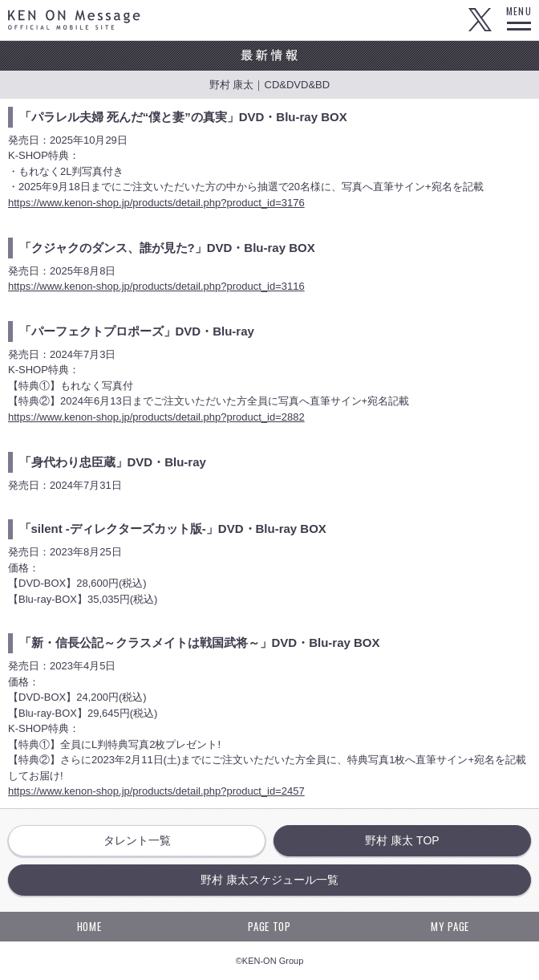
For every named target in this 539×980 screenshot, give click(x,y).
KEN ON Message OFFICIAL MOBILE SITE (74, 20)
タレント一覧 (137, 840)
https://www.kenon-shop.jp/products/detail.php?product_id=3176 (156, 203)
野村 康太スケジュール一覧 (269, 880)
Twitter (480, 20)
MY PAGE (450, 926)
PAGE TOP (269, 926)
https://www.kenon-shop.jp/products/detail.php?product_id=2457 (156, 791)
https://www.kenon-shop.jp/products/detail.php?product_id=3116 (156, 286)
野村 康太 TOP (402, 840)
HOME (89, 926)
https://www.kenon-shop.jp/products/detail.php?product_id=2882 (156, 417)
